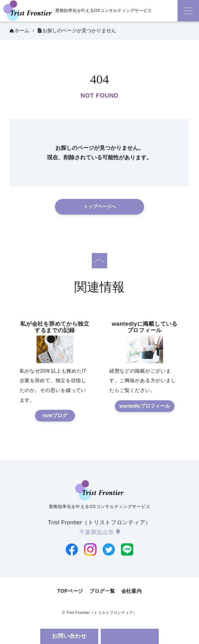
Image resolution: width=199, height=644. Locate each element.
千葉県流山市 (96, 532)
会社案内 (132, 591)
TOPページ (70, 591)
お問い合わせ (69, 636)
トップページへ (100, 206)
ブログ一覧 (102, 591)
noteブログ (55, 415)
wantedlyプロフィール (145, 406)
